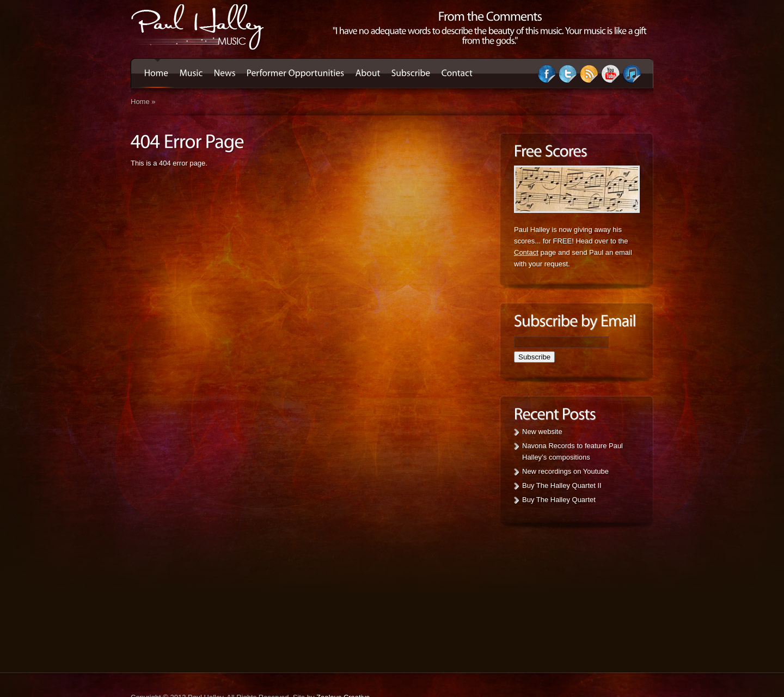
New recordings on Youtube (565, 471)
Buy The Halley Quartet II (562, 485)
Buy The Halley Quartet (559, 500)
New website (542, 432)
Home (140, 102)
